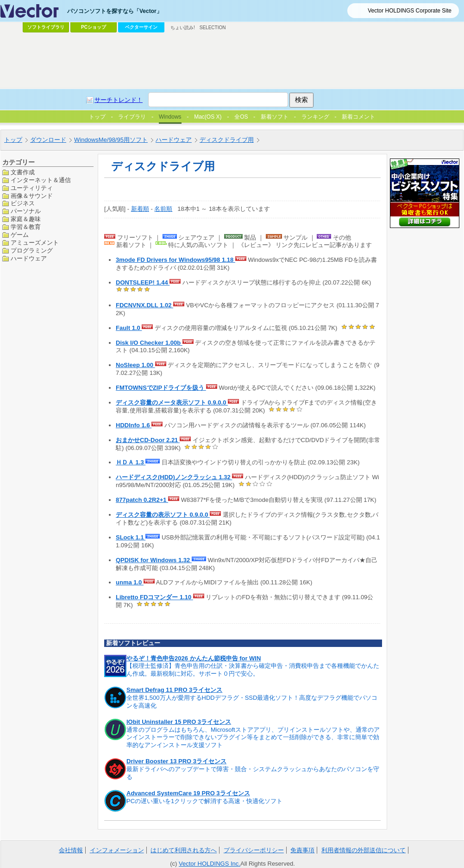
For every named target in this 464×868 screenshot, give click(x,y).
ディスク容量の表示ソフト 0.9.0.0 (163, 515)
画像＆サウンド (32, 196)
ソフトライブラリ (46, 27)
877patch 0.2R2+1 (142, 500)
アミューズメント (35, 243)
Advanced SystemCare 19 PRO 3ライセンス (188, 793)
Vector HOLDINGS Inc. (210, 864)
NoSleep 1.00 (135, 365)
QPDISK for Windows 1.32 (154, 560)
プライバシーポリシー (254, 850)
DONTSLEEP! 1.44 (143, 282)
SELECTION (213, 28)
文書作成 (23, 172)
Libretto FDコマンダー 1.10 (154, 597)
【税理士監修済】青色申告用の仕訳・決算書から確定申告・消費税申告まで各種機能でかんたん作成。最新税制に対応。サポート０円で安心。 (253, 670)
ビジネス (23, 203)
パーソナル (26, 211)
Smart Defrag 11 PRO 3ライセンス (174, 690)
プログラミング (32, 250)
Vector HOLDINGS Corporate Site (410, 11)
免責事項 (302, 850)
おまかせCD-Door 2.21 (148, 440)
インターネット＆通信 (41, 180)
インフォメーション (117, 850)
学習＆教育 (26, 227)
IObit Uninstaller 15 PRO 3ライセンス (179, 722)
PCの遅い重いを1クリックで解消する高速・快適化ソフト (204, 801)
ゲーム (20, 235)
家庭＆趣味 (26, 219)
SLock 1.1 (131, 537)
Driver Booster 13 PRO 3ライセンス (176, 761)
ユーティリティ (32, 188)
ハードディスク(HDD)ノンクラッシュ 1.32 (174, 477)
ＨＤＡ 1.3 (131, 462)
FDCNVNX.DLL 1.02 (144, 305)
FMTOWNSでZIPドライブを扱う (161, 388)
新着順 (140, 209)
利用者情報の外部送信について (364, 850)
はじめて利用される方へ (184, 850)
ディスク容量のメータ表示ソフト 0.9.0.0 (172, 402)
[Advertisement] (185, 105)
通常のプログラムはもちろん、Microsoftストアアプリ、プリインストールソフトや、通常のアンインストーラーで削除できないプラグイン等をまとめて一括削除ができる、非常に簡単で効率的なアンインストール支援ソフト (253, 738)
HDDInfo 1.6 (134, 425)
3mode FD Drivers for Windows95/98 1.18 (176, 260)
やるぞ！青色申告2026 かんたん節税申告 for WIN (194, 658)
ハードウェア (29, 258)
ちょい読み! (183, 28)
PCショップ (94, 27)
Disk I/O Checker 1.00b (149, 343)
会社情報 (71, 850)
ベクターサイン (141, 27)
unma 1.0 (130, 582)
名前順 (163, 209)
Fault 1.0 (129, 328)
